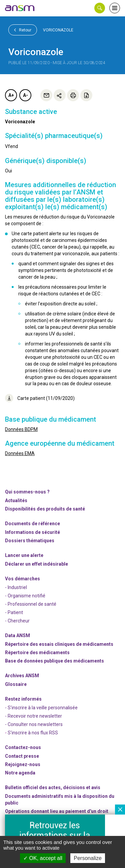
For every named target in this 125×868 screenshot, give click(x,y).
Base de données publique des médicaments (54, 661)
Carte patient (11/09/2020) (40, 398)
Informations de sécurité (32, 532)
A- (25, 95)
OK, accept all (43, 858)
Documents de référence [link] (32, 524)
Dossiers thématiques (30, 541)
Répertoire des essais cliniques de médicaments (59, 644)
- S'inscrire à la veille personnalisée (41, 708)
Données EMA (20, 453)
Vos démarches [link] (22, 579)
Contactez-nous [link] (23, 747)
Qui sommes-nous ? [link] (27, 492)
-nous (23, 764)
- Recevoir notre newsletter (33, 716)
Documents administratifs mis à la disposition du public (60, 800)
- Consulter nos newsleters (34, 724)
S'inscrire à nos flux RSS (33, 733)
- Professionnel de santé (31, 604)
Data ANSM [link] (17, 635)
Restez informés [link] (23, 699)
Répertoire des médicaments (37, 653)
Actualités (16, 500)
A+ (11, 95)
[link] (20, 8)
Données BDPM (21, 429)
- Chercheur (17, 621)
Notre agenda (20, 773)
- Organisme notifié (25, 596)
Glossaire (16, 684)
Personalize (88, 858)
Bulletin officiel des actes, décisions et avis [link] (53, 787)
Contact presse (22, 756)
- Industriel (16, 587)
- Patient (14, 612)
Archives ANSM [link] (22, 676)
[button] (100, 8)
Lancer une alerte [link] (24, 555)
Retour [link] (23, 30)
